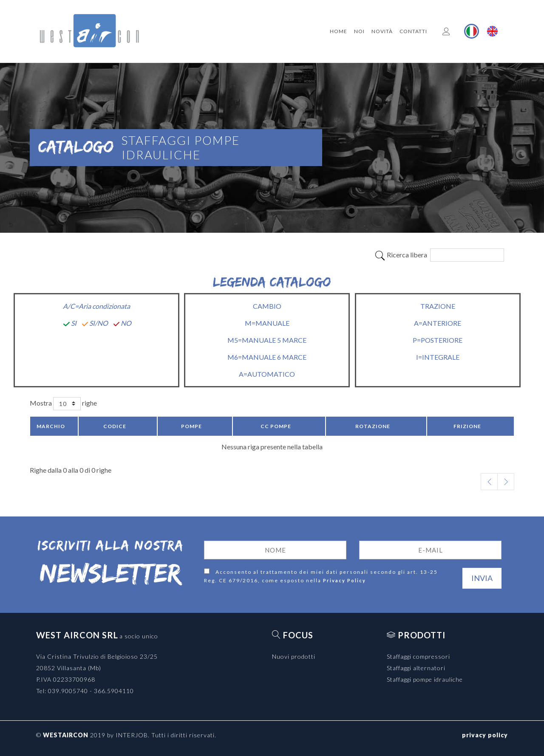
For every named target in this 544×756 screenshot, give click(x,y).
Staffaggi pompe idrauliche (425, 679)
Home (339, 31)
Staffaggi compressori (418, 656)
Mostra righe (63, 404)
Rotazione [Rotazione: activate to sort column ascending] (373, 426)
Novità (382, 31)
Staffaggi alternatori (416, 668)
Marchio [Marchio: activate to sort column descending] (51, 426)
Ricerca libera (439, 255)
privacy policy (485, 735)
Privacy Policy (344, 580)
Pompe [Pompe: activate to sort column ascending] (191, 426)
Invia (482, 578)
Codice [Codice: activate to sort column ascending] (115, 426)
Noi (359, 31)
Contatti (413, 31)
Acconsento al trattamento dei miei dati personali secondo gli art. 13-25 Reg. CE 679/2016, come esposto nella (321, 577)
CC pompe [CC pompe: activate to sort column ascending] (276, 426)
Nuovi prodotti (294, 656)
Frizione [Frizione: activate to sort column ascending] (467, 426)
